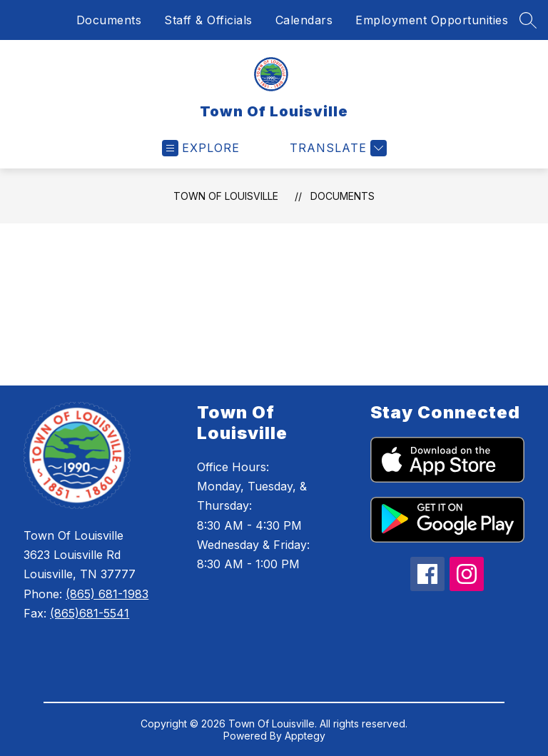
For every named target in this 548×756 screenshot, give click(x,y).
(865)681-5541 (90, 613)
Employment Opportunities (432, 20)
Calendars (304, 20)
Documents (109, 20)
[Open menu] (201, 148)
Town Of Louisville (226, 196)
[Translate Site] (336, 148)
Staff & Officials (208, 20)
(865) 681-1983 (107, 594)
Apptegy (305, 736)
